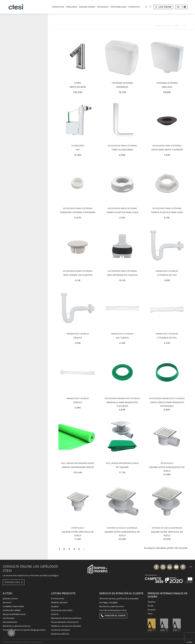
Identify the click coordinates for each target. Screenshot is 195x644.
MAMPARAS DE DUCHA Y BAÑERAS (66, 618)
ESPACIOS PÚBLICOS (60, 634)
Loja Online (163, 7)
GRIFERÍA (55, 614)
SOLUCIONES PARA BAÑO (62, 610)
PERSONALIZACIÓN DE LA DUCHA (65, 622)
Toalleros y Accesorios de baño (66, 626)
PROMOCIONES (58, 599)
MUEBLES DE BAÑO (59, 603)
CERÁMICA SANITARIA (60, 630)
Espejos (55, 606)
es (181, 7)
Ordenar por (160, 26)
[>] (84, 549)
